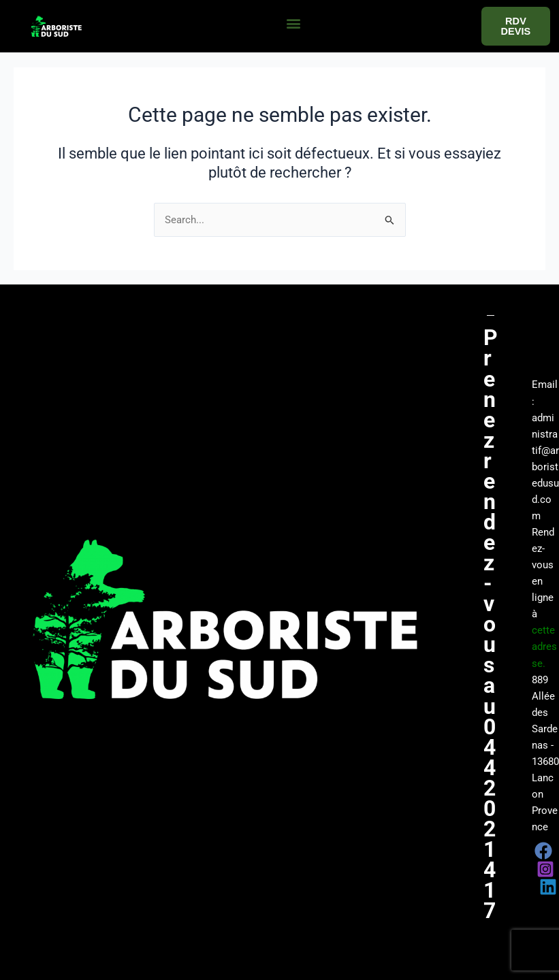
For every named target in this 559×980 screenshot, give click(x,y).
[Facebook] (543, 851)
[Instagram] (545, 869)
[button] (293, 23)
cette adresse (544, 647)
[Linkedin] (548, 887)
